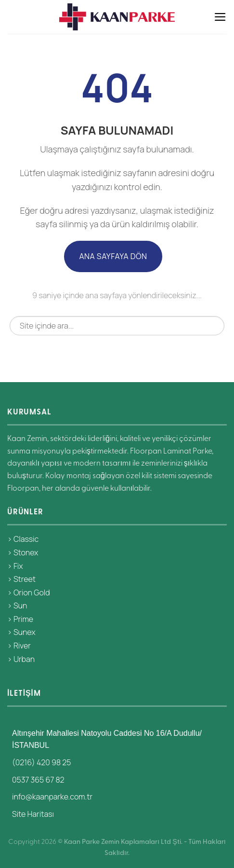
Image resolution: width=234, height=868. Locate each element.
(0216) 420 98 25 (41, 762)
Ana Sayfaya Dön (113, 256)
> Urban (21, 659)
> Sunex (21, 632)
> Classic (23, 539)
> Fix (15, 566)
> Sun (17, 606)
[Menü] (220, 17)
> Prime (20, 619)
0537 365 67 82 (38, 780)
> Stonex (23, 552)
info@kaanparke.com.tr (52, 797)
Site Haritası (33, 814)
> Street (21, 579)
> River (19, 646)
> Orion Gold (29, 592)
